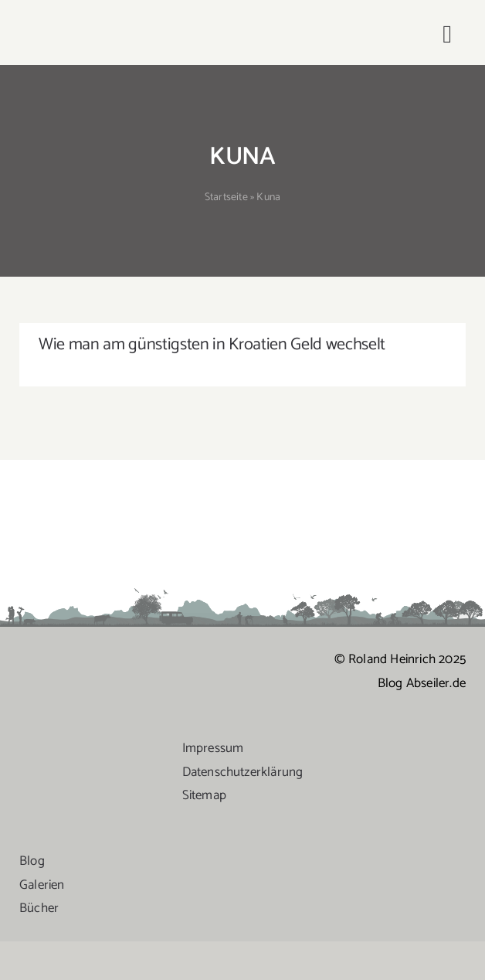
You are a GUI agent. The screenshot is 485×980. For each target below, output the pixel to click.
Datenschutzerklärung (243, 772)
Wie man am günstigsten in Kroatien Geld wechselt (212, 345)
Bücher (39, 908)
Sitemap (204, 795)
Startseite (226, 197)
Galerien (42, 885)
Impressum (213, 748)
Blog (32, 861)
